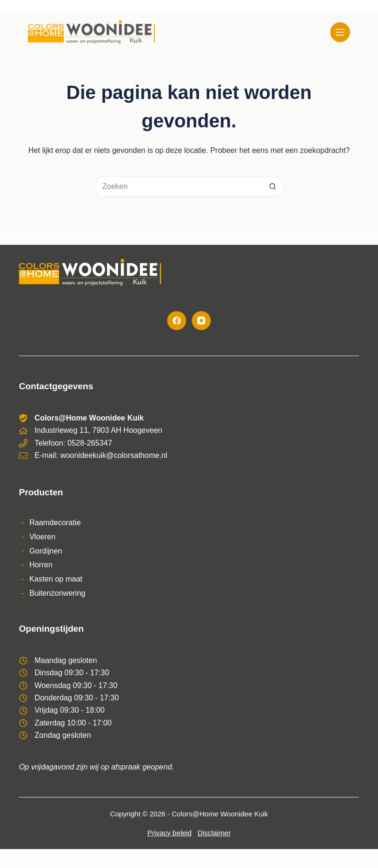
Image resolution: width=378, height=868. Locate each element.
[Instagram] (201, 321)
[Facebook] (177, 321)
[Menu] (340, 32)
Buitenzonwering (57, 593)
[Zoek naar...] (178, 186)
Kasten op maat (56, 579)
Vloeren (42, 537)
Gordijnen (46, 551)
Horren (41, 565)
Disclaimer (214, 833)
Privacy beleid (169, 833)
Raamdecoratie (55, 523)
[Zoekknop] (273, 186)
